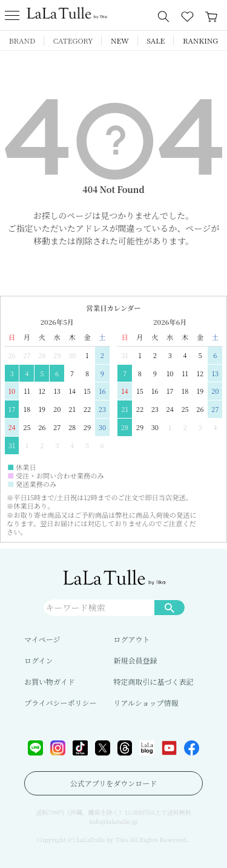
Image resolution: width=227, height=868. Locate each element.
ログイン (38, 660)
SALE (156, 40)
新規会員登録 (136, 660)
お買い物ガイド (50, 681)
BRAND (22, 40)
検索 (169, 607)
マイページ (42, 639)
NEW (120, 40)
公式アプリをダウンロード (114, 783)
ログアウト (132, 639)
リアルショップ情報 (146, 703)
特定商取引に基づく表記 (154, 681)
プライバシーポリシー (60, 703)
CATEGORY (73, 40)
